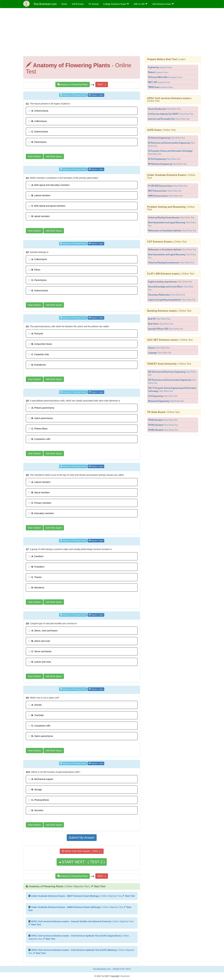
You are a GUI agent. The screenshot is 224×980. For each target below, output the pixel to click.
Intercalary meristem (41, 513)
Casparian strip (39, 354)
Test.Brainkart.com (45, 4)
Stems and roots (39, 641)
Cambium (36, 556)
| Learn (166, 59)
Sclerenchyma (38, 132)
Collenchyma (38, 121)
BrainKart (125, 976)
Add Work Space (54, 156)
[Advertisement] (112, 33)
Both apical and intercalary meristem (49, 185)
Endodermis (37, 365)
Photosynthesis (39, 800)
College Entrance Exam (116, 4)
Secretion (36, 810)
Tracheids (36, 715)
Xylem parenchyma (41, 418)
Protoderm (36, 567)
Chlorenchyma (38, 111)
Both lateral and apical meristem (47, 206)
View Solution (34, 156)
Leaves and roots (40, 662)
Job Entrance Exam (163, 4)
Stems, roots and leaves (43, 631)
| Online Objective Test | (67, 886)
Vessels (35, 705)
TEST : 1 (102, 85)
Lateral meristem (39, 195)
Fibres (34, 270)
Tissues (35, 577)
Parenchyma (37, 142)
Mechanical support (41, 779)
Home (64, 4)
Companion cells (39, 439)
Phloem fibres (38, 429)
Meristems (36, 588)
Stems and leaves (40, 651)
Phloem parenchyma (41, 408)
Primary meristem (40, 503)
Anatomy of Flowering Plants (73, 85)
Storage (35, 790)
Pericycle (36, 334)
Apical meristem (39, 216)
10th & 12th (141, 4)
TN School (93, 4)
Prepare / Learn (96, 95)
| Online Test (161, 130)
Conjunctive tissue (40, 344)
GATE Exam (78, 4)
